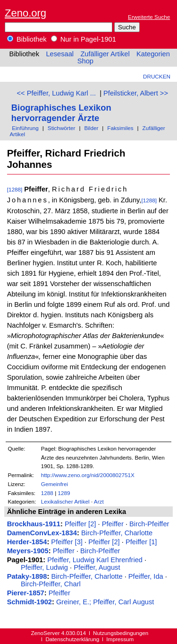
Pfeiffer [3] (67, 542)
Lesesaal (60, 54)
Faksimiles (120, 128)
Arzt (99, 501)
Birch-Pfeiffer (149, 524)
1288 (47, 493)
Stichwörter (62, 128)
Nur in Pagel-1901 (84, 39)
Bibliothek (27, 39)
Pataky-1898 (27, 576)
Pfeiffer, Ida (146, 576)
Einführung (25, 128)
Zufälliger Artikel (105, 54)
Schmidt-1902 (29, 602)
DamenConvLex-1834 (42, 533)
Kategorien (153, 54)
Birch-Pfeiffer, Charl (51, 584)
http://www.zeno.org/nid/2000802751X (88, 475)
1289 (64, 493)
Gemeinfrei (55, 484)
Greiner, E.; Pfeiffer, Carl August (105, 602)
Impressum (120, 639)
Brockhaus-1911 (34, 524)
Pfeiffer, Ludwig (44, 567)
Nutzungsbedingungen (121, 633)
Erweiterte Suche (149, 17)
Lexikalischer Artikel (65, 501)
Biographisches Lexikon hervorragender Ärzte (61, 113)
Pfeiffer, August (97, 567)
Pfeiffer (113, 524)
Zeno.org (25, 13)
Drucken (157, 76)
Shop (85, 61)
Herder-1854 (27, 542)
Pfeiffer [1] (141, 542)
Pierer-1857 (26, 593)
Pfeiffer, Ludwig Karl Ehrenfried (95, 560)
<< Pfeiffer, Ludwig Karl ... (57, 93)
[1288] (15, 189)
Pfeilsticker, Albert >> (136, 93)
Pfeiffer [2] (80, 524)
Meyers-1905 (28, 551)
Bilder (91, 128)
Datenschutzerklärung (72, 639)
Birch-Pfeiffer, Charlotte (117, 533)
